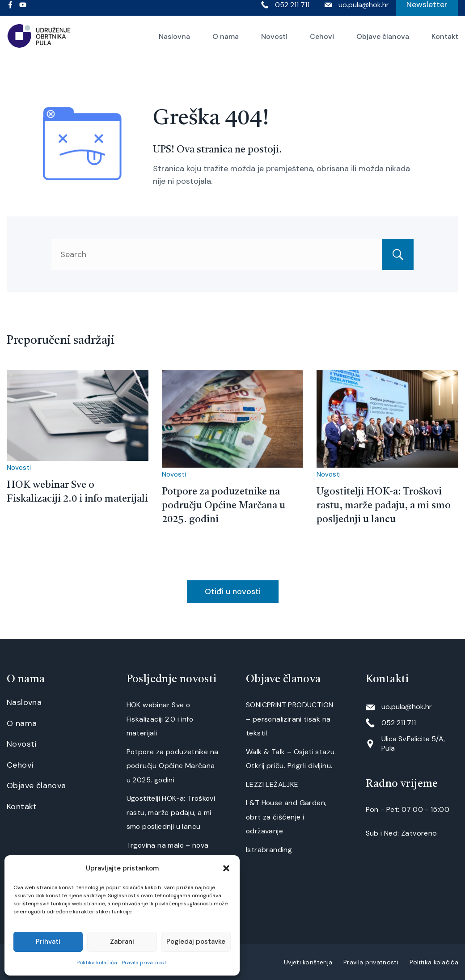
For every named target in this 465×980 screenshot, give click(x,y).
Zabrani (122, 942)
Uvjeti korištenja (308, 962)
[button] (226, 868)
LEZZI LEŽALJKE (272, 784)
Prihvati (48, 942)
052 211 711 (292, 11)
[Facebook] (10, 11)
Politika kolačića (97, 963)
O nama (226, 43)
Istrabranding (269, 850)
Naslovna (174, 43)
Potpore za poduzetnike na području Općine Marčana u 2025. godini (224, 506)
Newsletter (427, 11)
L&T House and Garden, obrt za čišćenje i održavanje (286, 817)
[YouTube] (23, 11)
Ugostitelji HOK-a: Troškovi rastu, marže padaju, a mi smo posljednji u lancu (384, 506)
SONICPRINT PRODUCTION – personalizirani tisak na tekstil (290, 719)
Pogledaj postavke (196, 942)
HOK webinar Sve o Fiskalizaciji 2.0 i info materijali (160, 719)
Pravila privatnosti (145, 963)
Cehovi (322, 43)
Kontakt (445, 43)
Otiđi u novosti (233, 591)
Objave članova (383, 43)
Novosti (274, 43)
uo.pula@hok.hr (364, 11)
